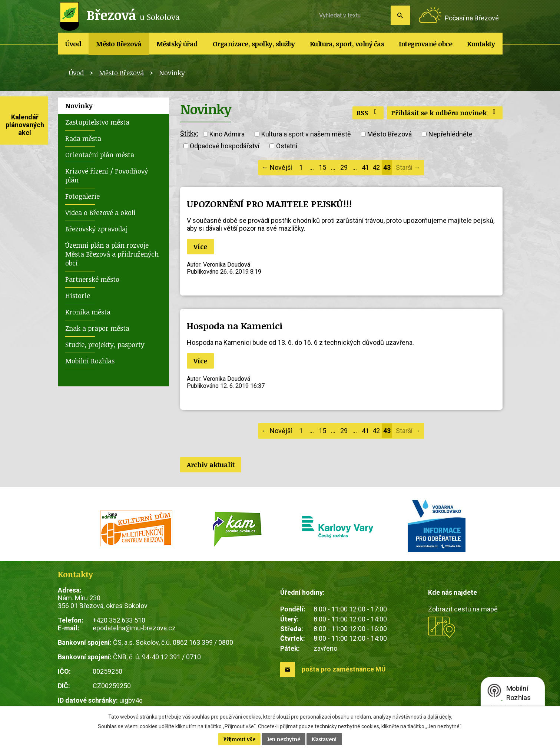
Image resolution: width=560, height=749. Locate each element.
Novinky (79, 106)
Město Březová (119, 44)
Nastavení (324, 739)
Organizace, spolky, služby (254, 44)
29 (344, 167)
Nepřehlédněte (450, 134)
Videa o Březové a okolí (100, 212)
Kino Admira (227, 134)
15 (322, 167)
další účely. (440, 717)
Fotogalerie (82, 196)
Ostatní (287, 146)
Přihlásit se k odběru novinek (445, 113)
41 (365, 167)
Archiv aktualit (211, 465)
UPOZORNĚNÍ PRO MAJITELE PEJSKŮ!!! (269, 204)
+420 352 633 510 (119, 620)
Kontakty (481, 44)
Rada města (83, 138)
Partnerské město (92, 279)
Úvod (73, 44)
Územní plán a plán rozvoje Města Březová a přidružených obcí (112, 254)
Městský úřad (177, 44)
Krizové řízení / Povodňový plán (107, 175)
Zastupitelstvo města (97, 122)
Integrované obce (425, 44)
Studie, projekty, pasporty (105, 344)
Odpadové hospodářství (225, 146)
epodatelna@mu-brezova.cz (134, 628)
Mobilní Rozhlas (90, 361)
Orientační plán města (100, 155)
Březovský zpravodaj (96, 229)
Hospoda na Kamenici (235, 326)
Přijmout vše (239, 739)
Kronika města (88, 312)
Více (200, 247)
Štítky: (189, 133)
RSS (368, 113)
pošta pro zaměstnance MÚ (344, 669)
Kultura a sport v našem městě (306, 134)
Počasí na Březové (472, 18)
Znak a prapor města (97, 328)
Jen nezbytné (284, 739)
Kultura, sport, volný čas (347, 44)
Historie (78, 296)
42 (376, 167)
